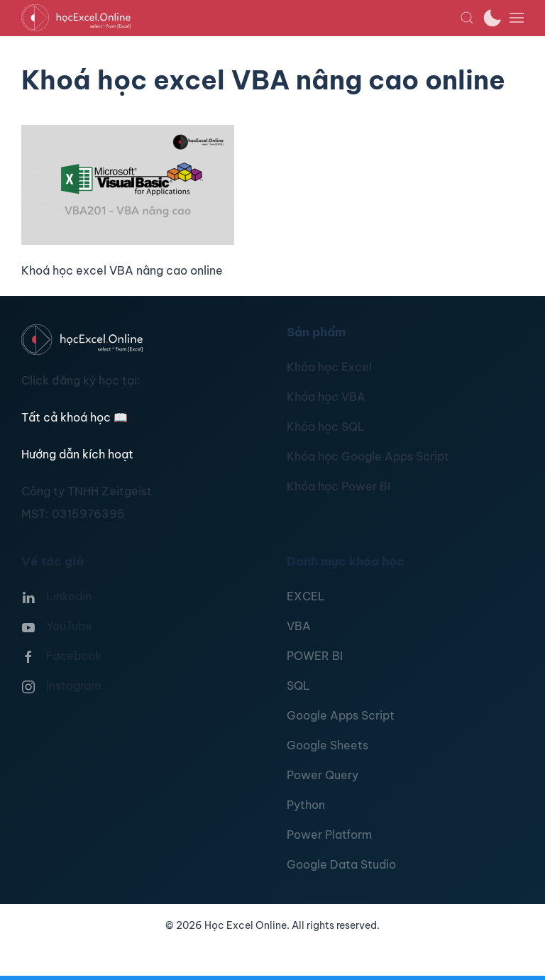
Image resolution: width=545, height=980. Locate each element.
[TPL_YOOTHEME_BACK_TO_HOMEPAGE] (241, 18)
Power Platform (329, 835)
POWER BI (315, 656)
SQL (298, 686)
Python (306, 805)
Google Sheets (327, 745)
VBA (299, 626)
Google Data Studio (341, 864)
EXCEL (306, 596)
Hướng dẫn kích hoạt (77, 454)
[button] (467, 18)
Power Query (323, 775)
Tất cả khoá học (75, 417)
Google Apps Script (341, 715)
